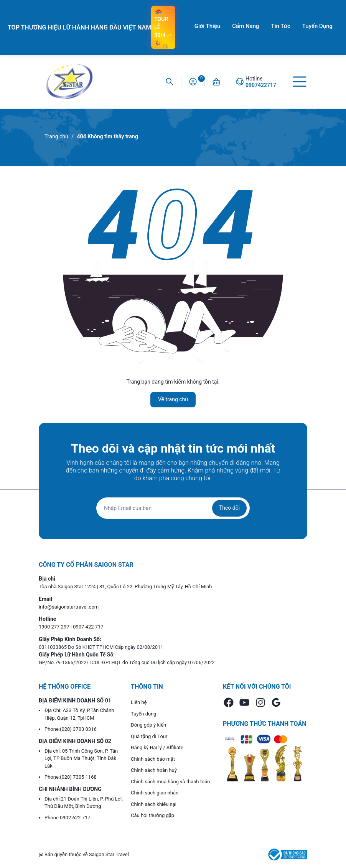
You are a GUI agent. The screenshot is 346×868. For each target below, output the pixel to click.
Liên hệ (139, 702)
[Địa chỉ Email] (173, 508)
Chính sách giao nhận (155, 793)
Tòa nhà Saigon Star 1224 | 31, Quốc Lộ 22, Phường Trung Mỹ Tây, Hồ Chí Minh (125, 587)
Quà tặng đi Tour (149, 736)
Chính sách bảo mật (153, 759)
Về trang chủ (173, 399)
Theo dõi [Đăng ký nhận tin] (229, 508)
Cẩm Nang (245, 26)
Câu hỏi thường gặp (152, 815)
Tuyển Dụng (317, 26)
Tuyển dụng (144, 714)
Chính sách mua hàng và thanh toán (171, 782)
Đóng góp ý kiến (148, 725)
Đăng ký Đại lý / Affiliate (157, 747)
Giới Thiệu (208, 26)
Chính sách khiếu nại (154, 804)
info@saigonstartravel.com (69, 607)
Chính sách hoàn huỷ (154, 770)
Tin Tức (281, 26)
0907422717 (261, 85)
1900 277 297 (55, 627)
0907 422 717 (88, 627)
